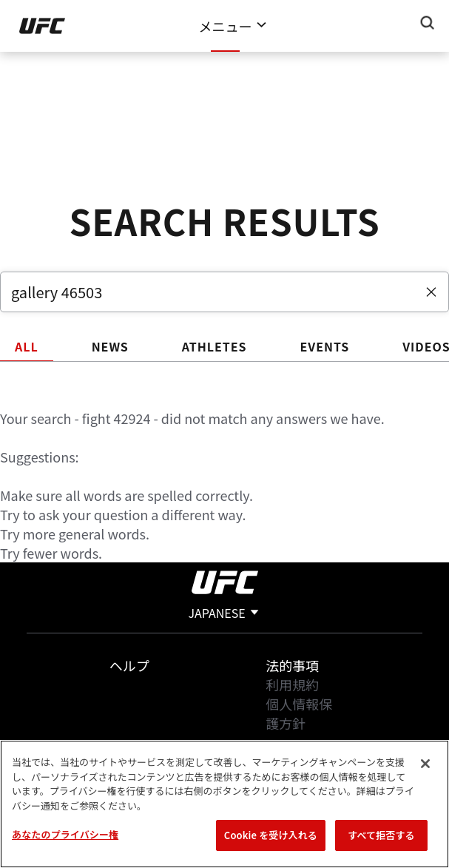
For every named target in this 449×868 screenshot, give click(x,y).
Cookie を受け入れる (271, 835)
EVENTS (324, 346)
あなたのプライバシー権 (65, 834)
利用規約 (292, 684)
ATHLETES (215, 346)
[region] (224, 804)
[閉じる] (425, 764)
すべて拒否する (381, 835)
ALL (27, 346)
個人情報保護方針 (299, 713)
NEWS (110, 346)
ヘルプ (129, 665)
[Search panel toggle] (428, 23)
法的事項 (292, 665)
